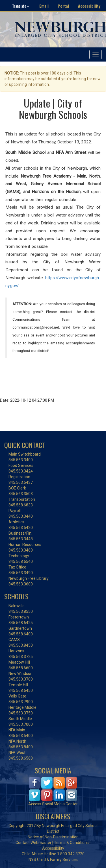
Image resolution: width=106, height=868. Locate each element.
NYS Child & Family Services (53, 860)
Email (44, 6)
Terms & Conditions (71, 843)
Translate (21, 6)
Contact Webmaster (33, 843)
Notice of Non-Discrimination (53, 837)
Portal (63, 6)
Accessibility (89, 6)
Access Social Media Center (53, 804)
